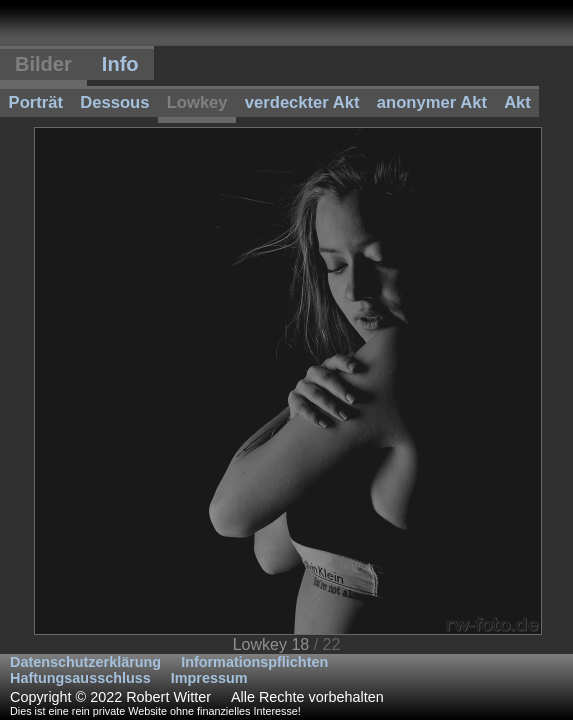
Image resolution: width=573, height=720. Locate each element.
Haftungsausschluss (80, 678)
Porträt (36, 102)
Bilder (43, 64)
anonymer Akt (432, 102)
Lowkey (197, 102)
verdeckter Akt (302, 102)
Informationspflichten (254, 662)
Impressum (209, 678)
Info (120, 64)
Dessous (114, 102)
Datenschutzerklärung (85, 662)
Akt (517, 102)
